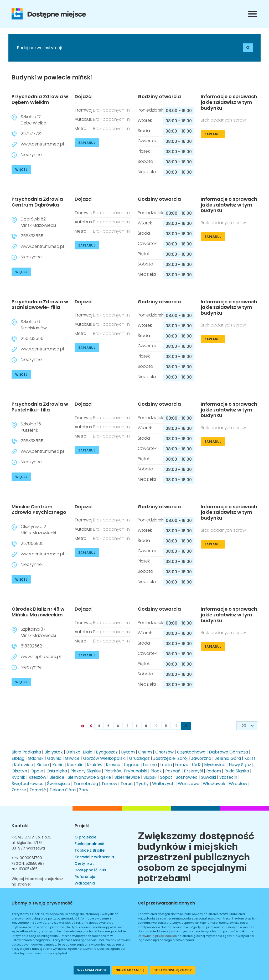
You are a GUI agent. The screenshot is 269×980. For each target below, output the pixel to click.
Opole (37, 771)
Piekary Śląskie (86, 771)
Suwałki (208, 777)
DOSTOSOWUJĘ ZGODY (173, 970)
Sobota (145, 161)
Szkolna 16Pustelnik (31, 427)
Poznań (173, 771)
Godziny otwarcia (159, 97)
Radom (214, 771)
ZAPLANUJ (87, 143)
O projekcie (86, 837)
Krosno (113, 765)
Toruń (127, 784)
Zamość (38, 790)
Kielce (43, 765)
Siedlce (57, 777)
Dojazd (83, 97)
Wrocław (238, 784)
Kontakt (20, 826)
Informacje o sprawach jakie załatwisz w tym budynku (229, 102)
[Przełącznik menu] (252, 14)
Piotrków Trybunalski (126, 771)
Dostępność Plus (90, 870)
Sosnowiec (187, 777)
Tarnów (109, 784)
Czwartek (147, 141)
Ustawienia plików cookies (157, 936)
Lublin (166, 765)
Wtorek (145, 120)
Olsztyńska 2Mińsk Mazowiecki (38, 530)
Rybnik (18, 777)
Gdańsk (36, 758)
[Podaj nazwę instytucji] (61, 48)
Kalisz (250, 758)
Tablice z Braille (90, 850)
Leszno (150, 765)
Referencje (85, 877)
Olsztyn (19, 771)
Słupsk (150, 777)
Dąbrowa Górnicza (228, 752)
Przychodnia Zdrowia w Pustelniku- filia (40, 407)
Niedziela (147, 172)
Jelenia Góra (228, 758)
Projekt (82, 826)
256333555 (32, 236)
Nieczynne (31, 155)
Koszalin (75, 765)
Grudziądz (139, 758)
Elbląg (18, 758)
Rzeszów (37, 777)
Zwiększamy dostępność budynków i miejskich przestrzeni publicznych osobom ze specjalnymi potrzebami (196, 856)
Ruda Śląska (237, 771)
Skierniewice (127, 777)
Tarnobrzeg (86, 784)
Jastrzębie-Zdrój (170, 758)
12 (176, 726)
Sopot (166, 777)
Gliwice (72, 758)
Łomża (182, 765)
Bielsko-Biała (79, 752)
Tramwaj (83, 110)
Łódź (196, 765)
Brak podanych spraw (223, 120)
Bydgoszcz (107, 752)
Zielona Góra (63, 790)
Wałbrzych (163, 784)
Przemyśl (193, 771)
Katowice (24, 765)
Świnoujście (59, 784)
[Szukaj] (248, 48)
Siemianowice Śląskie (89, 777)
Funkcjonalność (89, 844)
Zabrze (19, 790)
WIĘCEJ (21, 170)
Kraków (95, 765)
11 (166, 726)
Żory (84, 790)
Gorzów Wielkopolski (104, 758)
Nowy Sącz (240, 765)
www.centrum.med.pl (42, 144)
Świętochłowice (28, 784)
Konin (58, 765)
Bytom (128, 752)
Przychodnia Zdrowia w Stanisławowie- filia (40, 305)
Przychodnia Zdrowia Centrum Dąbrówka (37, 202)
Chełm (145, 752)
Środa (144, 131)
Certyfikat (84, 863)
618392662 (31, 646)
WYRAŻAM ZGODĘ (92, 970)
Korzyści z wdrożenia (94, 857)
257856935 (32, 543)
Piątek (144, 151)
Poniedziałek (150, 110)
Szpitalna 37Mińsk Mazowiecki (38, 632)
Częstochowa (191, 752)
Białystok (54, 752)
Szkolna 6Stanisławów (34, 325)
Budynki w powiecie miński (52, 78)
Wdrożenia (85, 883)
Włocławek (214, 784)
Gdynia (54, 758)
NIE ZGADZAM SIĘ (130, 970)
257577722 (32, 134)
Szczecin (228, 777)
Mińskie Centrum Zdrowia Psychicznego (39, 509)
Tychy (142, 784)
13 (186, 726)
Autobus (83, 119)
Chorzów (164, 752)
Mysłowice (215, 765)
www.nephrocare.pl (41, 657)
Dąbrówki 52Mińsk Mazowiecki (38, 222)
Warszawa (189, 784)
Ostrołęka (57, 771)
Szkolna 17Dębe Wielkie (33, 120)
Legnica (132, 765)
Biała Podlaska (26, 752)
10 (156, 726)
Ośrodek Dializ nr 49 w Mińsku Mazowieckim (38, 612)
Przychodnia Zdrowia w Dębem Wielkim (40, 99)
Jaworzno (201, 758)
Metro (81, 129)
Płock (156, 771)
